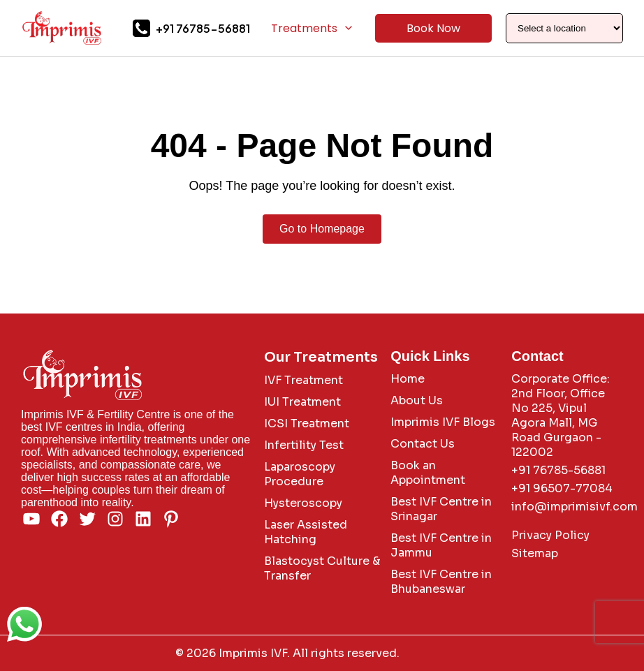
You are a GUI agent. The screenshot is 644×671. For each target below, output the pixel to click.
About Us (417, 400)
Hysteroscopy (303, 503)
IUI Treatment (302, 402)
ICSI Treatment (307, 423)
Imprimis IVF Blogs (443, 422)
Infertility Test (304, 445)
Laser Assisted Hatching (306, 532)
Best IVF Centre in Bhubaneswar (441, 582)
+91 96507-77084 (562, 488)
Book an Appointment (428, 473)
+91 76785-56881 (203, 28)
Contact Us (423, 444)
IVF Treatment (303, 380)
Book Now (433, 28)
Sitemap (535, 553)
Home (408, 379)
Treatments (313, 28)
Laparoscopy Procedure (300, 474)
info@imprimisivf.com (575, 507)
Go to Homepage (322, 229)
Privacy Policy (550, 535)
